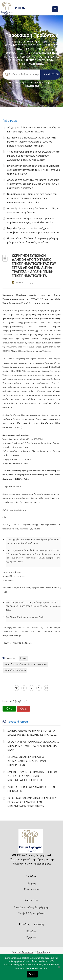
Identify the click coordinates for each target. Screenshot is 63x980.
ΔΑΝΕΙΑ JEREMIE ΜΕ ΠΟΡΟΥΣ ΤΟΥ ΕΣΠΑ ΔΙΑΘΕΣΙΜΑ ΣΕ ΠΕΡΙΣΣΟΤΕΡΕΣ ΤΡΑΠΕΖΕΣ (32, 733)
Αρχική (16, 42)
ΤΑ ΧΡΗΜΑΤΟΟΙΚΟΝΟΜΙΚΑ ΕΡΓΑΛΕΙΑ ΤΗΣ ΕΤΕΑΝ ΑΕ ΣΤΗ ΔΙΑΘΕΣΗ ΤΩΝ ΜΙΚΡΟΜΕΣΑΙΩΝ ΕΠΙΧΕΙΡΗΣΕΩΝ (32, 802)
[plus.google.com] (39, 688)
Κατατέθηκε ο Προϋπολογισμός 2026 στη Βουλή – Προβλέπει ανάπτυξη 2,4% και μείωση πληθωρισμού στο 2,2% (31, 142)
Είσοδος (32, 931)
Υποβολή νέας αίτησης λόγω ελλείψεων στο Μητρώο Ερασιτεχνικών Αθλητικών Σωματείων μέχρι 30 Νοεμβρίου (34, 156)
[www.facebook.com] (24, 688)
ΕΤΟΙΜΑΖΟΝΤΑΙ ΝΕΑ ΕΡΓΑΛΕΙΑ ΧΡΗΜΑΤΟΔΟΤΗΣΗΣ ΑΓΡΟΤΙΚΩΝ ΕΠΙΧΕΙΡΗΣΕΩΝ (27, 761)
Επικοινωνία (31, 889)
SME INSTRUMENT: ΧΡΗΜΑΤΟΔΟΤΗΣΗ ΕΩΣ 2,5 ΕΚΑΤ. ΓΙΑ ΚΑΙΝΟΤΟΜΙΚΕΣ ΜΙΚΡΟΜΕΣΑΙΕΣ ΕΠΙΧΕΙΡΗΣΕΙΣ (33, 776)
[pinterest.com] (32, 688)
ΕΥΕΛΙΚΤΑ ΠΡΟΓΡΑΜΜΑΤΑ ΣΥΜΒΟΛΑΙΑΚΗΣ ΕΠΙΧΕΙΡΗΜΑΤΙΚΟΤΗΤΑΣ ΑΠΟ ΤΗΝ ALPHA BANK (33, 746)
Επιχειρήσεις (32, 86)
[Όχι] (59, 969)
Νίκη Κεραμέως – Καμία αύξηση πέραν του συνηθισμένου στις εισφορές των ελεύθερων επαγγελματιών (32, 198)
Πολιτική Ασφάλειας (23, 952)
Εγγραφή (32, 937)
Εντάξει (32, 974)
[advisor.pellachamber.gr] (47, 688)
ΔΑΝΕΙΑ (24, 658)
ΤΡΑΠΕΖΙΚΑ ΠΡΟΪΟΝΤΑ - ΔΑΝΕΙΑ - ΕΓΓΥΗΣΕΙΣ (26, 664)
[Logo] (32, 842)
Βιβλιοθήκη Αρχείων (36, 42)
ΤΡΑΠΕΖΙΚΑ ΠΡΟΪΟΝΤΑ (15, 670)
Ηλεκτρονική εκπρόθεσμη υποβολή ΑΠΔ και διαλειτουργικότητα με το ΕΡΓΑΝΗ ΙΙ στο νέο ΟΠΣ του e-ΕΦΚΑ (34, 170)
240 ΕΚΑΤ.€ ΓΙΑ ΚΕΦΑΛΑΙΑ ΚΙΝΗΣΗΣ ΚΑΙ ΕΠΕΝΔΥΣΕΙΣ (31, 789)
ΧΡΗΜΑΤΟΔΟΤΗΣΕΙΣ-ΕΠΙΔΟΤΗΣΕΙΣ (23, 45)
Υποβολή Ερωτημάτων (32, 913)
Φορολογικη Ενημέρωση (44, 82)
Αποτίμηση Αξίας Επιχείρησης (32, 907)
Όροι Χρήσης (44, 952)
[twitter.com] (16, 688)
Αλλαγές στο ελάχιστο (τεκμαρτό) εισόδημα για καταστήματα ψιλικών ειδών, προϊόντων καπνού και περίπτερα (33, 184)
